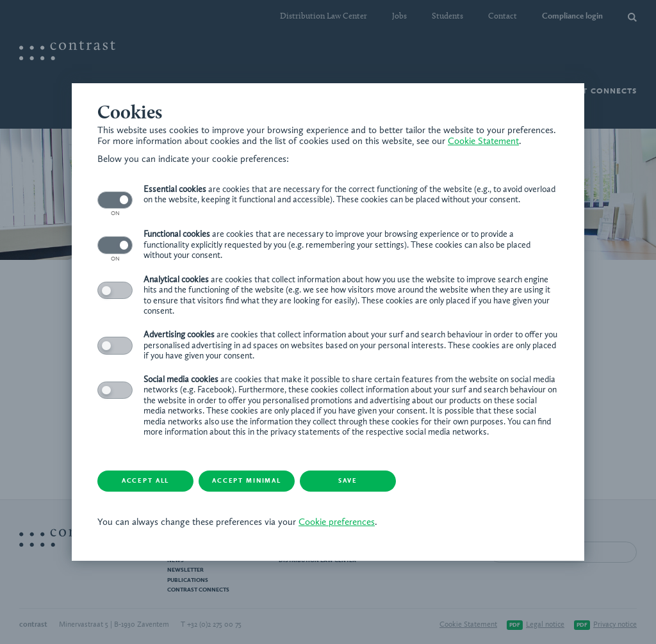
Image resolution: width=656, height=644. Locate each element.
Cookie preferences (337, 523)
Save (348, 481)
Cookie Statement (483, 142)
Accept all (145, 481)
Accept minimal (247, 481)
